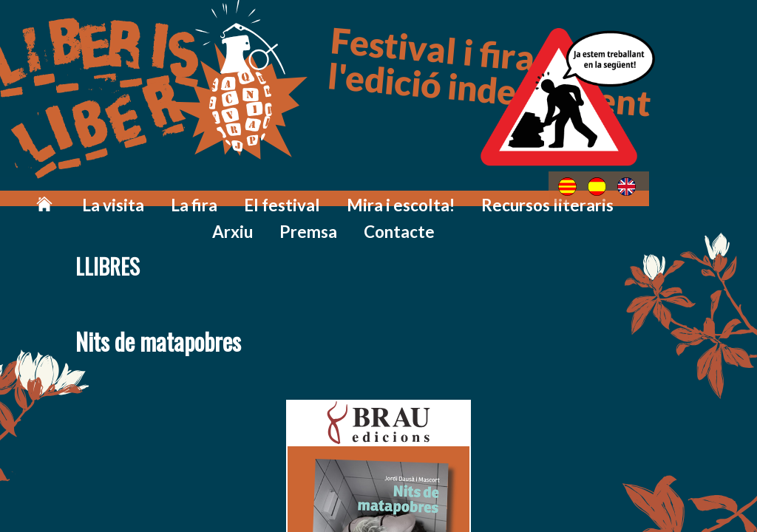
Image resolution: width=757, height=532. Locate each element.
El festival (247, 194)
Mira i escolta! (343, 194)
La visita (106, 194)
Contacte (695, 194)
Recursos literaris (461, 194)
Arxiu (554, 194)
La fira (174, 194)
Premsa (618, 194)
